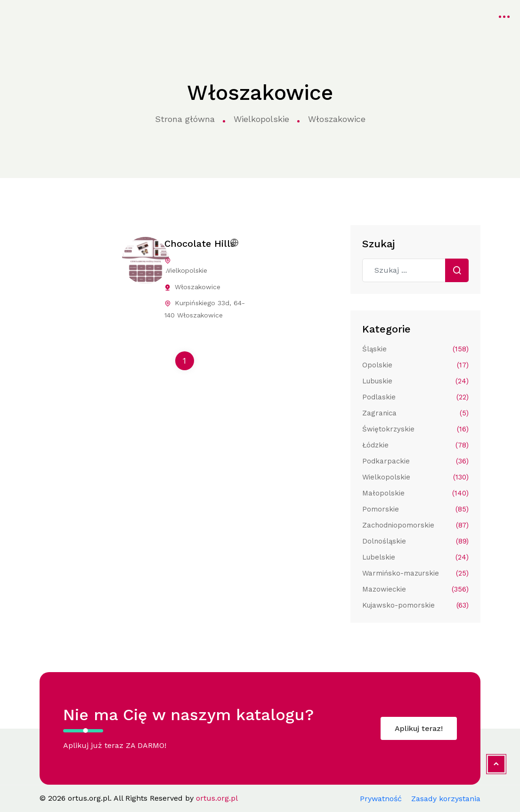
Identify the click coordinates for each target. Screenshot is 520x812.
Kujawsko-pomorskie (415, 605)
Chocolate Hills (200, 244)
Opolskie (415, 365)
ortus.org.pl (32, 16)
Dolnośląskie (415, 541)
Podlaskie (415, 397)
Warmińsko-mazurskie (415, 573)
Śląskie (415, 349)
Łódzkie (415, 445)
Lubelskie (415, 557)
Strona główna (110, 15)
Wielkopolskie (261, 119)
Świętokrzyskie (415, 429)
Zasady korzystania (446, 799)
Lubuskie (415, 381)
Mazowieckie (415, 589)
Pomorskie (415, 509)
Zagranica (415, 413)
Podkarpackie (415, 461)
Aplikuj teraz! (419, 728)
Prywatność (381, 799)
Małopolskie (415, 493)
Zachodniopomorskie (415, 525)
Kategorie (173, 15)
